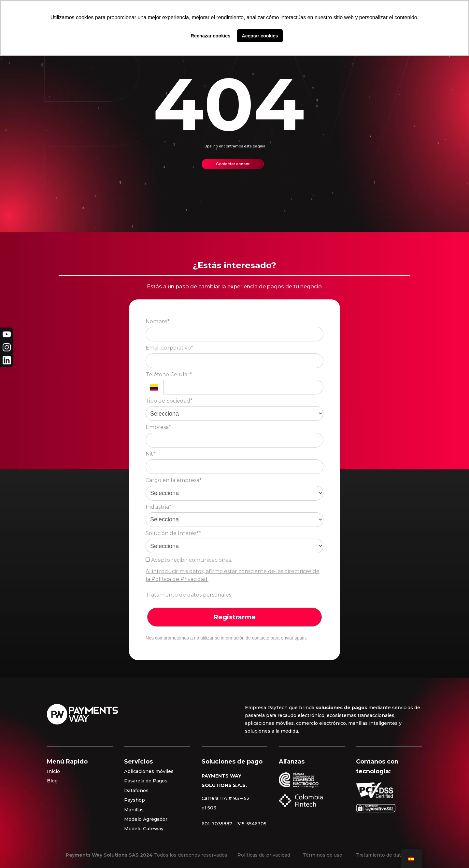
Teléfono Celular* (169, 374)
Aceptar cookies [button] (260, 36)
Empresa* (158, 427)
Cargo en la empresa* (174, 480)
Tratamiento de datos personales (188, 595)
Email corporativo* (169, 348)
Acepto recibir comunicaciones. (189, 560)
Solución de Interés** (173, 533)
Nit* (150, 454)
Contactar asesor (233, 164)
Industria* (158, 507)
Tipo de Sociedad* (169, 401)
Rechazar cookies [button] (211, 36)
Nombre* (158, 321)
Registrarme (234, 617)
